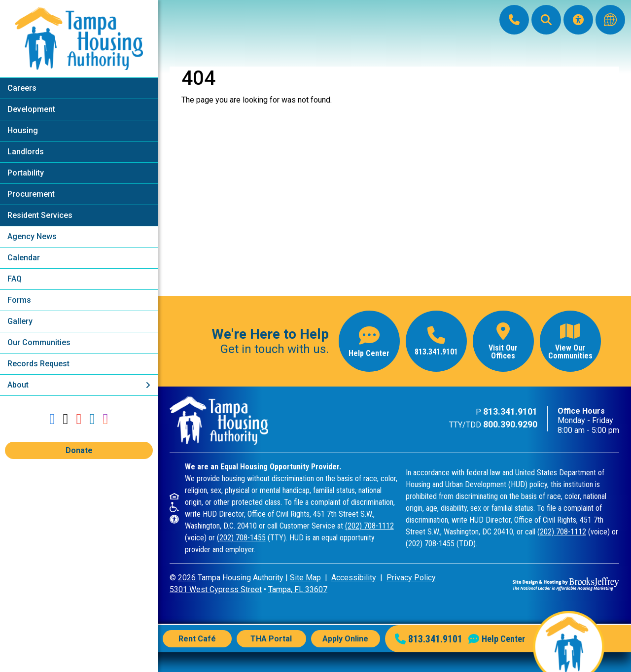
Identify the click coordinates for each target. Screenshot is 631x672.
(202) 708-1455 (241, 538)
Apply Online (345, 639)
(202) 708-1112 (369, 526)
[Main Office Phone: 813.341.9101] (514, 20)
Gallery (20, 321)
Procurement (31, 194)
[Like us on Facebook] (53, 419)
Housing (23, 130)
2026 (187, 578)
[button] (546, 20)
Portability (26, 173)
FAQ (15, 279)
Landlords (26, 152)
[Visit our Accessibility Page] (578, 20)
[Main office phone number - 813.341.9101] (436, 341)
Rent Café (197, 639)
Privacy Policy (411, 578)
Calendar (24, 258)
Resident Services (40, 215)
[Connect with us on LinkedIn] (92, 419)
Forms (19, 300)
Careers (22, 88)
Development (31, 109)
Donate (79, 450)
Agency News (32, 236)
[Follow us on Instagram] (105, 419)
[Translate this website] (610, 20)
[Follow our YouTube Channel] (79, 419)
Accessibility (354, 578)
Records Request (38, 364)
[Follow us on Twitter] (66, 419)
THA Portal (271, 639)
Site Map (305, 578)
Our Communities (39, 342)
